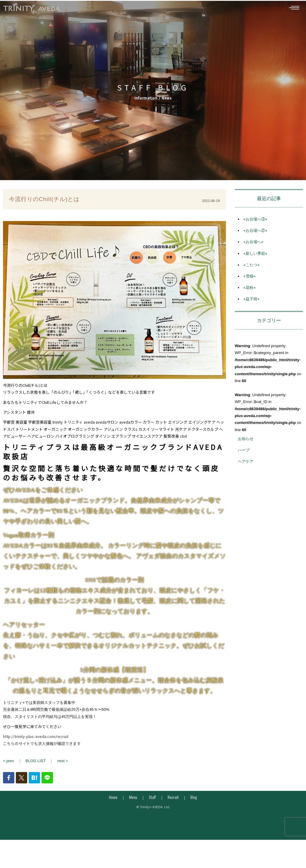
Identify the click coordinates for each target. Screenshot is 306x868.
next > (62, 771)
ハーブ (244, 461)
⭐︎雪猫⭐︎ (250, 286)
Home (113, 807)
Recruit (173, 807)
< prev (9, 771)
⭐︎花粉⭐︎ (250, 298)
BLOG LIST (36, 771)
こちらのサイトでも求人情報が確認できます (42, 754)
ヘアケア (246, 472)
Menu (133, 807)
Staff (152, 807)
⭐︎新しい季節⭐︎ (255, 264)
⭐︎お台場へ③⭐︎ (255, 229)
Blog (194, 807)
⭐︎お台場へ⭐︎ (253, 252)
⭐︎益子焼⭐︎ (251, 309)
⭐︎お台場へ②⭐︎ (255, 241)
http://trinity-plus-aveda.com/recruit (36, 747)
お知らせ (246, 449)
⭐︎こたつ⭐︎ (251, 275)
